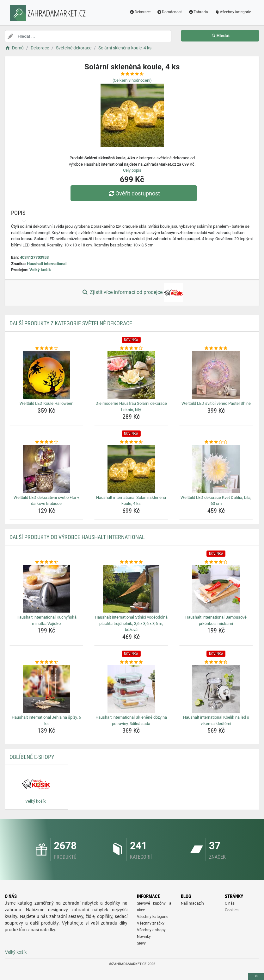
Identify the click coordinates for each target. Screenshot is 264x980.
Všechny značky (151, 923)
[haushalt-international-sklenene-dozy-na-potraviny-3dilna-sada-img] (131, 689)
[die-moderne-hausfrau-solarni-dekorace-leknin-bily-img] (131, 375)
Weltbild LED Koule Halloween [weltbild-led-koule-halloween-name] (46, 403)
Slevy (141, 943)
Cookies (232, 910)
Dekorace (140, 12)
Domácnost (169, 12)
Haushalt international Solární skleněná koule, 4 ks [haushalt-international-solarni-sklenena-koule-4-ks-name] (131, 501)
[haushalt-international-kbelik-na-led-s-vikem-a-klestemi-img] (216, 689)
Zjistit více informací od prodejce (132, 293)
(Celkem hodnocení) (132, 80)
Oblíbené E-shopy (32, 757)
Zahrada (198, 12)
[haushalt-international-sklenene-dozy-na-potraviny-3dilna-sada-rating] (131, 662)
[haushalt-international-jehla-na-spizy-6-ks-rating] (46, 662)
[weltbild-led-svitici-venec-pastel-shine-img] (216, 375)
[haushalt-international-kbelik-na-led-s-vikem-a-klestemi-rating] (216, 662)
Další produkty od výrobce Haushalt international (77, 537)
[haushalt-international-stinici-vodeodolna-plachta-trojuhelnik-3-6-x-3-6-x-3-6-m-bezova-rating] (131, 562)
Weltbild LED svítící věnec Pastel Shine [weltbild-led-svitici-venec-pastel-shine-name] (216, 403)
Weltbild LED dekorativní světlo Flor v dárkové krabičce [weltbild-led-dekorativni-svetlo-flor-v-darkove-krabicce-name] (46, 501)
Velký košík (40, 270)
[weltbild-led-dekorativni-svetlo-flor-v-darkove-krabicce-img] (46, 469)
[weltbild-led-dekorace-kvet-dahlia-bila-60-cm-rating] (216, 442)
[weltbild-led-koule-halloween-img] (46, 375)
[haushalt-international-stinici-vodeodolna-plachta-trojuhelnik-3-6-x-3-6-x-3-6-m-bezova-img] (131, 589)
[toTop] (256, 976)
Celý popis (132, 170)
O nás (230, 903)
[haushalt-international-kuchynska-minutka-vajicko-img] (46, 589)
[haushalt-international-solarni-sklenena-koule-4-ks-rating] (131, 442)
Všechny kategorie (233, 12)
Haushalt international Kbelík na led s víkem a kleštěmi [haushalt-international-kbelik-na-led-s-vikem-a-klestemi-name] (216, 720)
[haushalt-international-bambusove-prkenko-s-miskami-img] (216, 589)
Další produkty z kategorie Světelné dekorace (71, 323)
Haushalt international (47, 264)
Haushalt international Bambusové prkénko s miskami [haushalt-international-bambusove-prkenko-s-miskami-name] (216, 620)
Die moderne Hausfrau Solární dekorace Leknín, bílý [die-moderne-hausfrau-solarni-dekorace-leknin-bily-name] (131, 407)
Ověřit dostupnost (133, 193)
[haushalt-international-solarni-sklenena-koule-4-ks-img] (131, 469)
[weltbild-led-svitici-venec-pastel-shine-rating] (216, 348)
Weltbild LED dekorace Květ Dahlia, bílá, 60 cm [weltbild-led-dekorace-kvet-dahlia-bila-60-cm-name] (216, 501)
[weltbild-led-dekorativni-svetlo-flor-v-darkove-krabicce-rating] (46, 442)
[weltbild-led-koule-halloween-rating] (46, 348)
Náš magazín (192, 903)
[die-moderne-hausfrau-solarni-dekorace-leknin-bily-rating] (131, 348)
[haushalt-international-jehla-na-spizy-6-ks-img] (46, 689)
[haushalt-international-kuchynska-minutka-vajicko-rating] (46, 562)
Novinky (144, 937)
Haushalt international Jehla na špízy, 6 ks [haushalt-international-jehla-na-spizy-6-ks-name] (46, 720)
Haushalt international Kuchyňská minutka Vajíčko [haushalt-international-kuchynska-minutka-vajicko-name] (46, 620)
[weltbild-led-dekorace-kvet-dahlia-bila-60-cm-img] (216, 469)
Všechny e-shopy (151, 930)
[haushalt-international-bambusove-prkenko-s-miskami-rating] (216, 562)
